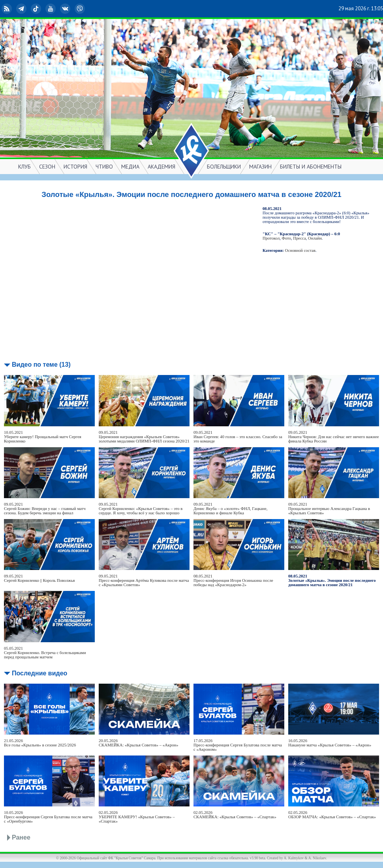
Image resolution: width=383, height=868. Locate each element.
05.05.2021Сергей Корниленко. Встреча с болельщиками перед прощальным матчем (45, 653)
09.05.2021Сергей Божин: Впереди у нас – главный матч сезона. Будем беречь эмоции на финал (45, 509)
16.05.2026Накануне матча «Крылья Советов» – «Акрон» (330, 743)
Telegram (22, 9)
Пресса (299, 238)
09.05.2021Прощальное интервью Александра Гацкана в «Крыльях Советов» (329, 509)
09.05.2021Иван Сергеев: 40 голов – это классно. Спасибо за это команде (238, 437)
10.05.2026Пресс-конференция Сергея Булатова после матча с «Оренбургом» (48, 817)
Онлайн (315, 238)
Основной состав (300, 250)
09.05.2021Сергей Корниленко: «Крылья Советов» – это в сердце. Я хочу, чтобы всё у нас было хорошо (141, 509)
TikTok (37, 9)
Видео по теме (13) (41, 365)
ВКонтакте (66, 9)
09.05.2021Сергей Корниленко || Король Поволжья (39, 578)
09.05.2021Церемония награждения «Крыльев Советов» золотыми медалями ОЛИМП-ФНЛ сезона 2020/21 (144, 437)
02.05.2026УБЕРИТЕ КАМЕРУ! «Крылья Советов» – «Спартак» (137, 817)
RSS (8, 9)
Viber (81, 9)
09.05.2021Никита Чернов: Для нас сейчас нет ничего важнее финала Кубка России (333, 437)
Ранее (21, 837)
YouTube (51, 9)
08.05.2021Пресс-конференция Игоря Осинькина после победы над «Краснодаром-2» (233, 580)
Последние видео (39, 673)
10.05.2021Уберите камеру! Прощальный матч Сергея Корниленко (43, 437)
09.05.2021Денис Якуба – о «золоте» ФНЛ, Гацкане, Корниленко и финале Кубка (230, 509)
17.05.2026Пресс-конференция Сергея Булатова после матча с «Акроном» (238, 745)
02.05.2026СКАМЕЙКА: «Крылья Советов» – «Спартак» (235, 815)
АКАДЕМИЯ (161, 167)
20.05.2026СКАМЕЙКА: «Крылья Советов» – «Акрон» (139, 743)
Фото (286, 238)
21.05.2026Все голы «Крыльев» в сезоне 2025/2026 (40, 743)
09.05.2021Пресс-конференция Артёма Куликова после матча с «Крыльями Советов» (144, 580)
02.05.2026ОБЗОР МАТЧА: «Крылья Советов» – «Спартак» (332, 815)
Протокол (271, 238)
